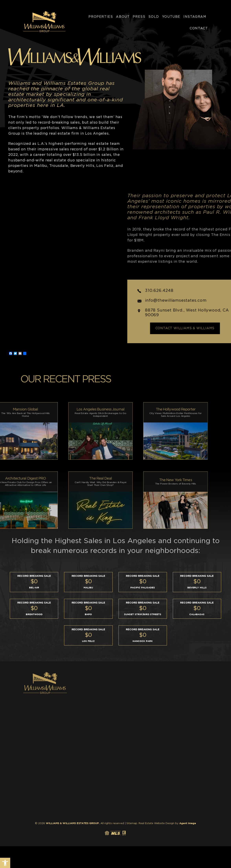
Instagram (195, 17)
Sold (154, 17)
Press (139, 17)
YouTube (171, 17)
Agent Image (188, 823)
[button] (5, 863)
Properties (101, 17)
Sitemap (132, 823)
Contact (199, 28)
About (123, 17)
